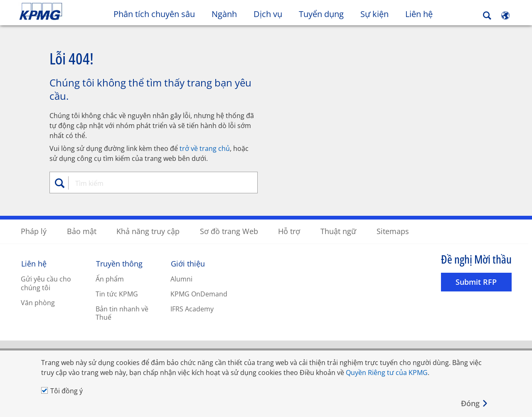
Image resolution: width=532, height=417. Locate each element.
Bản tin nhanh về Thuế (122, 313)
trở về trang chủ (205, 148)
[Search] (487, 16)
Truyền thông (119, 263)
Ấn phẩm (110, 279)
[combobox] (157, 183)
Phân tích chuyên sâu (154, 14)
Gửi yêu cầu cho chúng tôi (46, 283)
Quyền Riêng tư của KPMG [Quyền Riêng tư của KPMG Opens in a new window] (387, 373)
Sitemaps (393, 231)
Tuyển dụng (321, 14)
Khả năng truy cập (148, 231)
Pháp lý (34, 231)
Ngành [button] (224, 14)
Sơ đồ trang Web (229, 231)
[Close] (475, 403)
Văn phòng (38, 302)
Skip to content (65, 12)
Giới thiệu (188, 263)
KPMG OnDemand (199, 294)
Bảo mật (82, 231)
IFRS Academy (192, 308)
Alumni (181, 279)
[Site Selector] (505, 15)
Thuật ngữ (338, 231)
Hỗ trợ (289, 231)
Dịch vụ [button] (268, 14)
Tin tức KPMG (117, 294)
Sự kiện (374, 14)
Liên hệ (423, 14)
